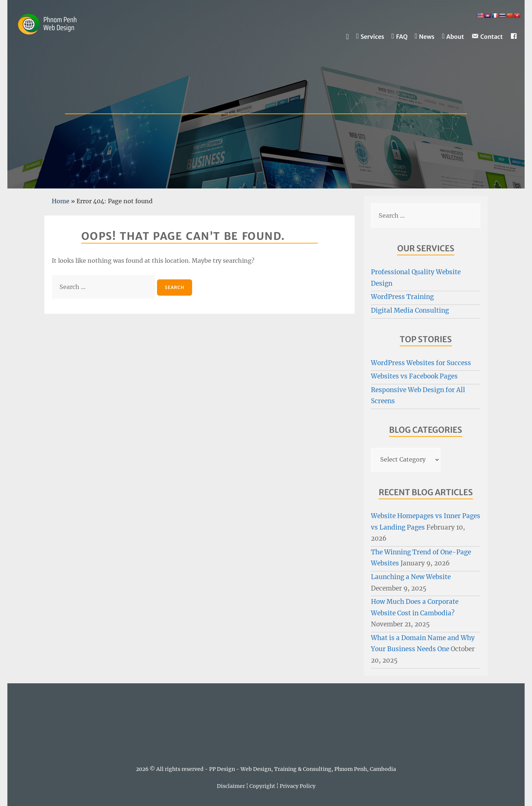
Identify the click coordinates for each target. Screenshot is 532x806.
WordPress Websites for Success (421, 363)
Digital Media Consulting (410, 310)
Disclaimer (231, 786)
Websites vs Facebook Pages (414, 376)
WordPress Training (402, 297)
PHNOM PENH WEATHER (266, 726)
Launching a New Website (411, 577)
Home (61, 201)
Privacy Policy (298, 786)
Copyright (262, 786)
